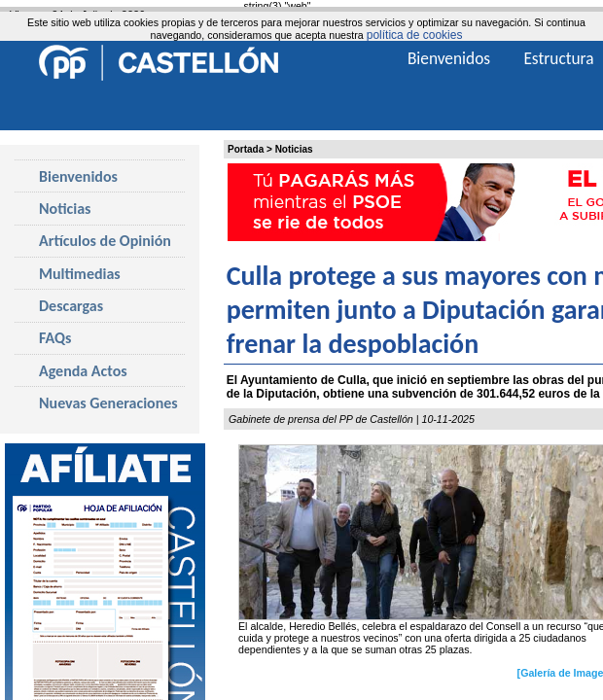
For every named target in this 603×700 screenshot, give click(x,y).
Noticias (294, 149)
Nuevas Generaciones (108, 403)
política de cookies (415, 35)
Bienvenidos (78, 176)
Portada (246, 149)
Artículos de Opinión (105, 241)
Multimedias (80, 274)
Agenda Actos (83, 371)
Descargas (71, 306)
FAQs (55, 338)
